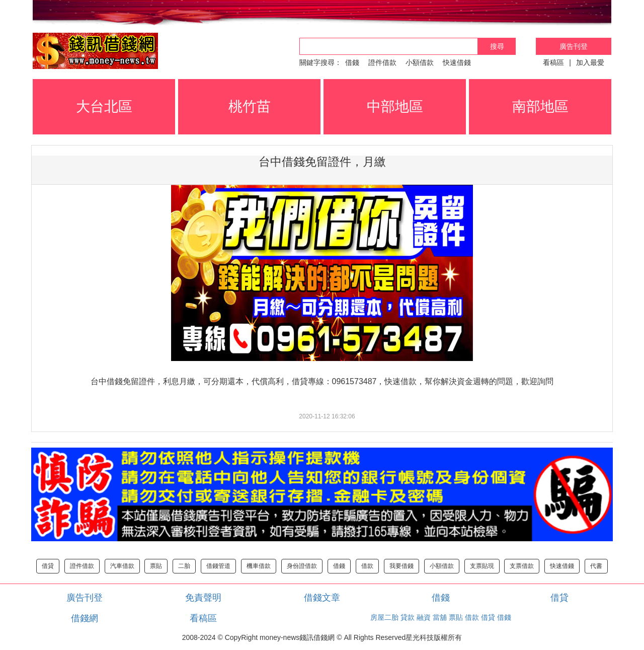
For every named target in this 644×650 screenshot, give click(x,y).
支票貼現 (482, 566)
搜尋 (497, 46)
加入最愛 (590, 62)
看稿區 (553, 62)
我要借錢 (401, 566)
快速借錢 (457, 62)
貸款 (408, 617)
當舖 (440, 617)
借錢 (352, 62)
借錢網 (85, 618)
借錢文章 (322, 598)
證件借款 (382, 62)
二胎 (184, 566)
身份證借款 (302, 566)
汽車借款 (122, 566)
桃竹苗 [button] (250, 106)
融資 (424, 617)
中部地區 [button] (395, 106)
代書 (596, 566)
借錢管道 (218, 566)
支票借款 (522, 566)
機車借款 (259, 566)
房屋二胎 (384, 617)
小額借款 (420, 62)
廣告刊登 (574, 46)
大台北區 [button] (104, 106)
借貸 (48, 566)
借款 (367, 566)
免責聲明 (203, 598)
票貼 (156, 566)
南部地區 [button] (540, 106)
